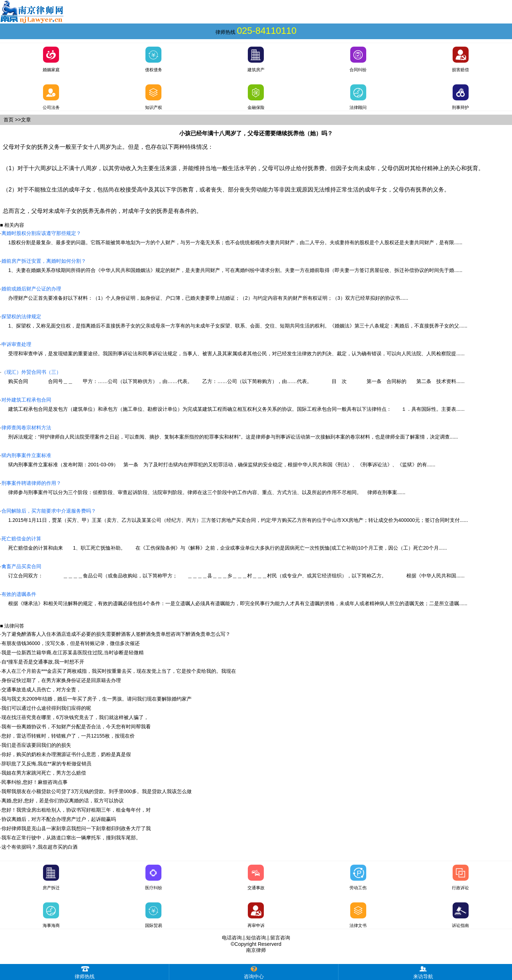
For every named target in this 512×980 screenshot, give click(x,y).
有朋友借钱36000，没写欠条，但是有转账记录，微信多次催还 (71, 643)
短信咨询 (256, 938)
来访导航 (423, 972)
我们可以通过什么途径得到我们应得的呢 (46, 708)
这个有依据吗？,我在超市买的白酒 (39, 847)
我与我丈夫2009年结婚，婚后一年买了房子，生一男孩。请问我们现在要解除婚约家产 (97, 699)
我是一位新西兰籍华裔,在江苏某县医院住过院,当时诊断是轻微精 (73, 653)
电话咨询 (232, 938)
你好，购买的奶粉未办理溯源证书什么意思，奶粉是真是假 (66, 754)
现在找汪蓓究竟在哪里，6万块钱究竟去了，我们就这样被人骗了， (75, 717)
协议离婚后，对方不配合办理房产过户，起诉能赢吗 (59, 819)
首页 (9, 120)
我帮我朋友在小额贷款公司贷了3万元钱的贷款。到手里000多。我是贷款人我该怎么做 (97, 791)
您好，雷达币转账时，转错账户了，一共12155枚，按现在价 (68, 736)
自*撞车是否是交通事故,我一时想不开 (43, 662)
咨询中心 (254, 972)
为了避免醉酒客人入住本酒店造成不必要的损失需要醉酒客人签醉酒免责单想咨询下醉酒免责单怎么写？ (116, 634)
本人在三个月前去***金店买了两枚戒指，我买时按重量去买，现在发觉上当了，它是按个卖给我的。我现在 (119, 671)
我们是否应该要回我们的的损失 (36, 745)
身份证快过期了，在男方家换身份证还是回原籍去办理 (61, 680)
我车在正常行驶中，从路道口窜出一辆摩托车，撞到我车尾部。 (71, 838)
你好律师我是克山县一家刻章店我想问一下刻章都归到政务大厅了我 (76, 828)
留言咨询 (280, 938)
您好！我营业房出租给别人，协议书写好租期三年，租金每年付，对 (76, 810)
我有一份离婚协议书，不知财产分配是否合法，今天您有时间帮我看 (76, 727)
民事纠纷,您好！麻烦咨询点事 (34, 782)
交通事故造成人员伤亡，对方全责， (41, 690)
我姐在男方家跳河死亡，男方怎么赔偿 (44, 773)
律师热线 (85, 972)
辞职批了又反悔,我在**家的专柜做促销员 (46, 764)
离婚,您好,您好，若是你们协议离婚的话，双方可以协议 (63, 801)
